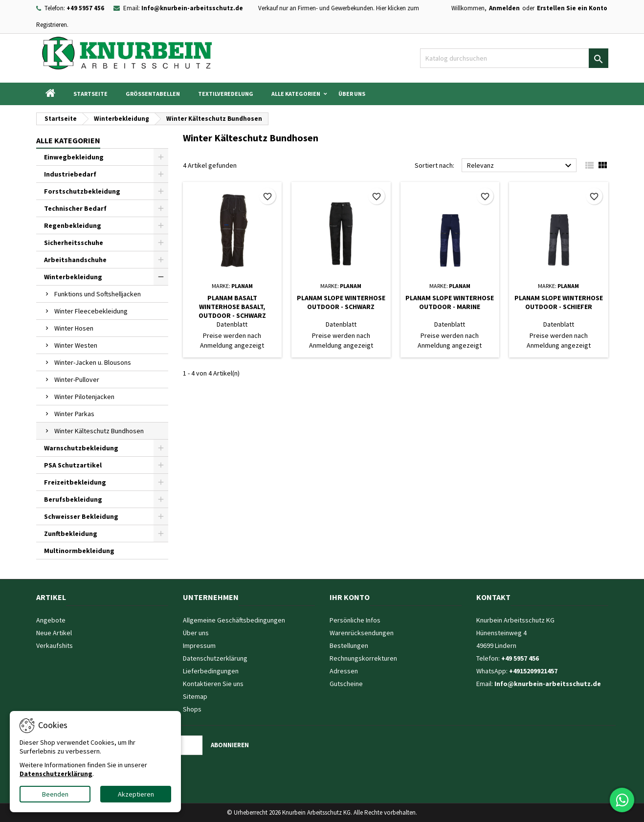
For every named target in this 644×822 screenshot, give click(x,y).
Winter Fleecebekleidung (91, 311)
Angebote (51, 620)
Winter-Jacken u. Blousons (93, 362)
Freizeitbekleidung (75, 482)
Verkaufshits (55, 645)
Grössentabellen (153, 94)
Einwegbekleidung (74, 157)
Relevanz (521, 166)
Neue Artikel (54, 633)
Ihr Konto (350, 597)
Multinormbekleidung (79, 551)
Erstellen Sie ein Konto (572, 8)
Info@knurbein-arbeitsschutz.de (192, 8)
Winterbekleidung (73, 277)
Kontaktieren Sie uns (213, 684)
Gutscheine (346, 684)
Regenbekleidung (73, 225)
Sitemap (195, 696)
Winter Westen (76, 345)
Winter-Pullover (77, 379)
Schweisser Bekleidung (81, 516)
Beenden (55, 794)
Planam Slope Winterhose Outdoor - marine (450, 302)
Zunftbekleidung (71, 533)
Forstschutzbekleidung (82, 191)
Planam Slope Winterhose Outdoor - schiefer (559, 302)
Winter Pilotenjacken (84, 397)
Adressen (344, 671)
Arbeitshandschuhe (75, 260)
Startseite (90, 94)
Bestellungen (349, 645)
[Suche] (514, 58)
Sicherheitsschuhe (74, 243)
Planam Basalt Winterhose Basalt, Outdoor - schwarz (232, 307)
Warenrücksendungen (362, 633)
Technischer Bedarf (75, 208)
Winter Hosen (74, 328)
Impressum (199, 645)
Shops (192, 709)
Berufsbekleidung (73, 499)
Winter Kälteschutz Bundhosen (99, 431)
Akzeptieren (136, 794)
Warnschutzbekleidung (81, 448)
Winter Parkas (74, 414)
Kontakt (493, 597)
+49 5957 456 (85, 8)
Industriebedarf (70, 174)
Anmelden (504, 8)
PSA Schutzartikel (73, 465)
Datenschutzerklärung (215, 658)
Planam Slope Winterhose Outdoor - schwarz (341, 302)
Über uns (352, 94)
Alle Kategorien (296, 94)
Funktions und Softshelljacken (98, 294)
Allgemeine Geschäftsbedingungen (234, 620)
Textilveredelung (226, 94)
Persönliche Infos (355, 620)
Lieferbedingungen (211, 671)
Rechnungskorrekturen (363, 658)
